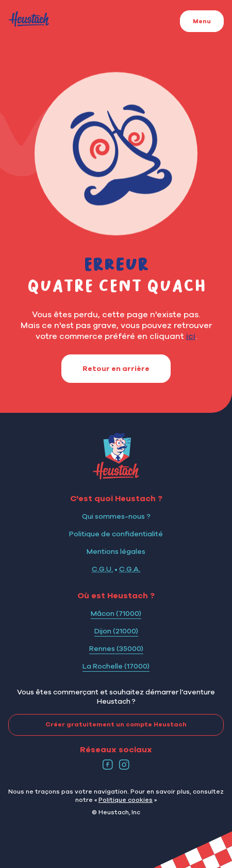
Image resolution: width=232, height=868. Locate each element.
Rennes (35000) (116, 648)
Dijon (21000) (116, 631)
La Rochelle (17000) (116, 666)
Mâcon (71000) (116, 613)
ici (191, 336)
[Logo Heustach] (116, 476)
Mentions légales (116, 551)
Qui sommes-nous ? (116, 516)
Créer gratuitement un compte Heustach (97, 725)
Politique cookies (126, 800)
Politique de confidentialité (116, 534)
